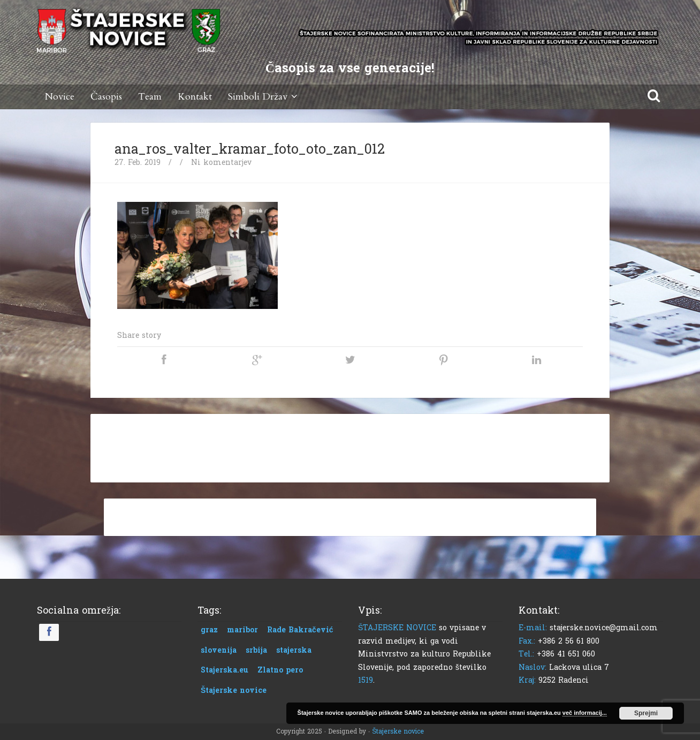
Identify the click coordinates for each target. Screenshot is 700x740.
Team (150, 97)
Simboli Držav (264, 97)
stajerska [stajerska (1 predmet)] (294, 650)
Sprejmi (646, 713)
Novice (60, 97)
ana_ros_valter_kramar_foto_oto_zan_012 (250, 149)
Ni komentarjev (221, 163)
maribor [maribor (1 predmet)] (242, 630)
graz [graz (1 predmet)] (209, 630)
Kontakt (195, 97)
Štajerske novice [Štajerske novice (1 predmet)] (234, 690)
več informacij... (585, 713)
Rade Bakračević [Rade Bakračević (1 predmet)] (300, 630)
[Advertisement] (350, 446)
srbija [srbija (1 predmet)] (256, 650)
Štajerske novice (398, 731)
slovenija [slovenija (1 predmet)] (219, 650)
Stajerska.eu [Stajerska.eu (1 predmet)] (225, 670)
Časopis (106, 97)
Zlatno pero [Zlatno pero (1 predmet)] (280, 670)
